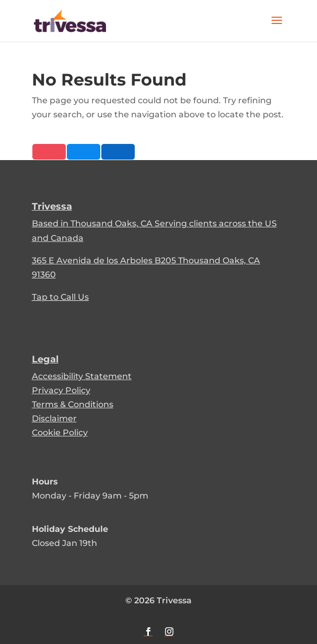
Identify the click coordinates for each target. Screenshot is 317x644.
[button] (277, 27)
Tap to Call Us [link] (60, 297)
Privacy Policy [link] (61, 390)
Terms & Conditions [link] (73, 404)
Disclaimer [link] (54, 418)
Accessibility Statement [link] (82, 376)
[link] (70, 20)
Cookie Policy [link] (60, 433)
